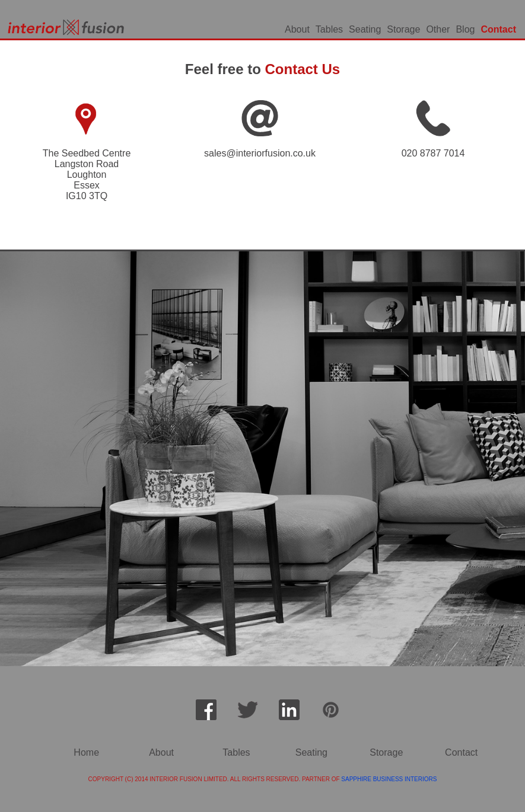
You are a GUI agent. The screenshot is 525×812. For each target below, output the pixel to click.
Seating (365, 29)
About (297, 29)
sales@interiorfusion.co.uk (260, 153)
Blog (465, 29)
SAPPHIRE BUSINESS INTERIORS (389, 779)
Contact (498, 29)
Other (438, 29)
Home (86, 752)
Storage (403, 29)
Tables (329, 29)
